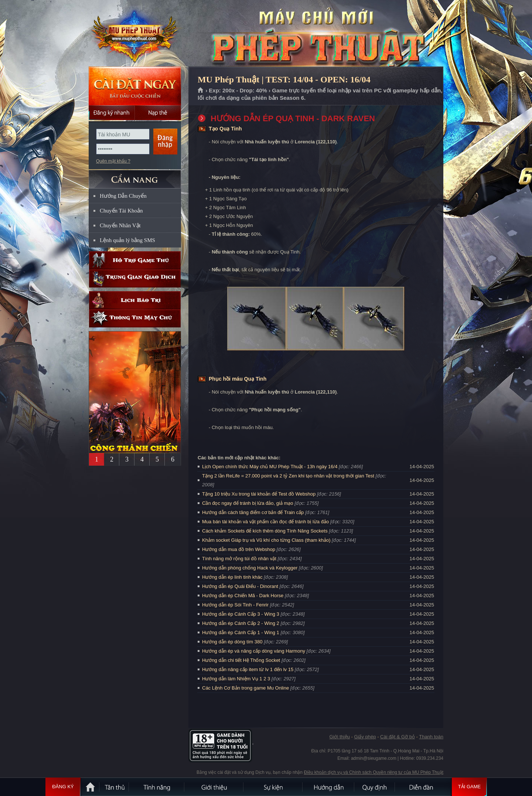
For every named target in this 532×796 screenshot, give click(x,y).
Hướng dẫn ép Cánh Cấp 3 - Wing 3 (241, 614)
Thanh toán (431, 737)
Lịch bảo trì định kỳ (135, 300)
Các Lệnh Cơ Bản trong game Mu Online (245, 688)
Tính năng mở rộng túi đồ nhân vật (239, 559)
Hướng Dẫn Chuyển (123, 196)
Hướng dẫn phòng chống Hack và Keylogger (250, 568)
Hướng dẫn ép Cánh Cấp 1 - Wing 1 (241, 632)
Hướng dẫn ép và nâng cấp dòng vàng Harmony (254, 651)
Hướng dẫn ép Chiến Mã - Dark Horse (243, 596)
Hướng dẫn (329, 787)
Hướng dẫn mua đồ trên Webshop (239, 549)
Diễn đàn (423, 787)
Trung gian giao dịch (135, 278)
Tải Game (469, 787)
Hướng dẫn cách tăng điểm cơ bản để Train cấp (253, 512)
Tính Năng (157, 787)
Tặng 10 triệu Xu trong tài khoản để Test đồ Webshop (259, 494)
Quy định (375, 787)
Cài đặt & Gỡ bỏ (398, 737)
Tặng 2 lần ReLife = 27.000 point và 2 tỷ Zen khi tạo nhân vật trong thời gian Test (288, 476)
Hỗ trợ (135, 260)
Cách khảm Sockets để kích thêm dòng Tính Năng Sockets (265, 531)
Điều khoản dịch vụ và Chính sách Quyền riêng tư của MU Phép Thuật (374, 772)
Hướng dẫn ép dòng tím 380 (232, 642)
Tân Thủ (115, 787)
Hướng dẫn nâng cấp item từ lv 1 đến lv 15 (248, 669)
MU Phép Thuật (134, 34)
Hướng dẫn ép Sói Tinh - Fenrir (235, 605)
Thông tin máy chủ (135, 318)
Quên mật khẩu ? (113, 161)
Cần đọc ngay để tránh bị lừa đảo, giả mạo (248, 503)
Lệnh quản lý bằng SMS (127, 240)
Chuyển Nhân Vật (120, 225)
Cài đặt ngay (135, 86)
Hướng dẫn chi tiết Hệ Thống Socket (241, 660)
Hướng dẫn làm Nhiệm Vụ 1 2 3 (236, 679)
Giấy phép (365, 737)
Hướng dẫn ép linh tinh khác (232, 577)
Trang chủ (201, 91)
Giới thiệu (339, 737)
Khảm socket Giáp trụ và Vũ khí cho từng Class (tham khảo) (266, 540)
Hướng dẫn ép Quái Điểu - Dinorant (240, 586)
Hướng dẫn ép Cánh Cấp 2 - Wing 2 (241, 623)
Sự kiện (273, 787)
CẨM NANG (135, 176)
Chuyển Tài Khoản (121, 211)
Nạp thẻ (158, 113)
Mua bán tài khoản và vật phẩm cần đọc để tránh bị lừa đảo (265, 522)
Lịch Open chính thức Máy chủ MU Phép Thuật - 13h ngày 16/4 (270, 467)
